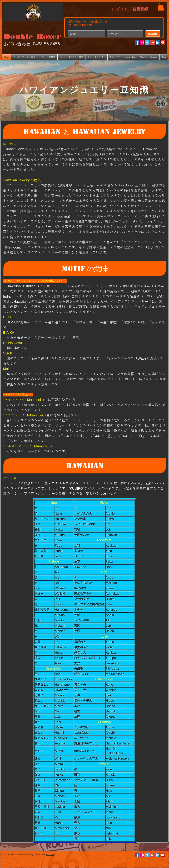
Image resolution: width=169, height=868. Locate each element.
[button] (161, 7)
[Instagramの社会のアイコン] (142, 42)
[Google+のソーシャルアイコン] (153, 42)
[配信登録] (153, 34)
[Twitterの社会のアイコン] (147, 42)
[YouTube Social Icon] (163, 42)
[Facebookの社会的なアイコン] (137, 42)
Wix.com (50, 854)
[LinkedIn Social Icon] (158, 42)
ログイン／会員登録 (130, 9)
